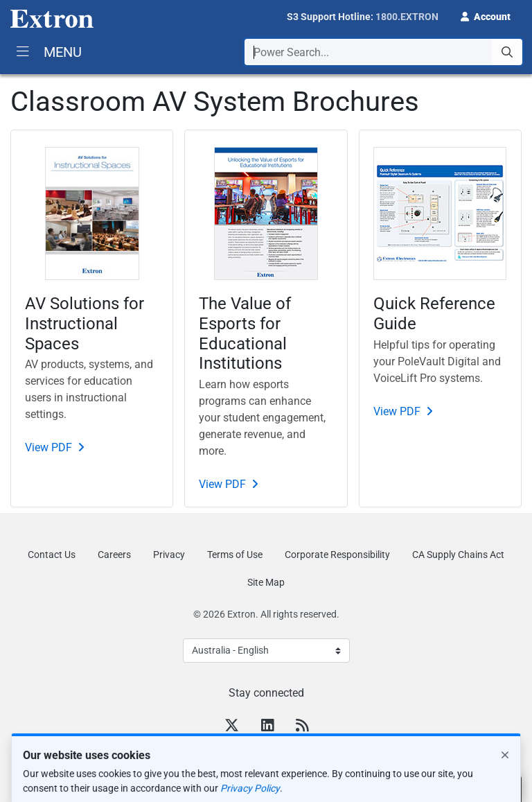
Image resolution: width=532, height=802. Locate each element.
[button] (486, 15)
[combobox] (383, 52)
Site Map (266, 582)
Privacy (169, 555)
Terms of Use (235, 555)
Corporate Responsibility (337, 555)
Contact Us (52, 555)
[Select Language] (266, 651)
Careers (114, 555)
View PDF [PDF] (48, 447)
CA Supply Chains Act (458, 555)
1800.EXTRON (407, 17)
